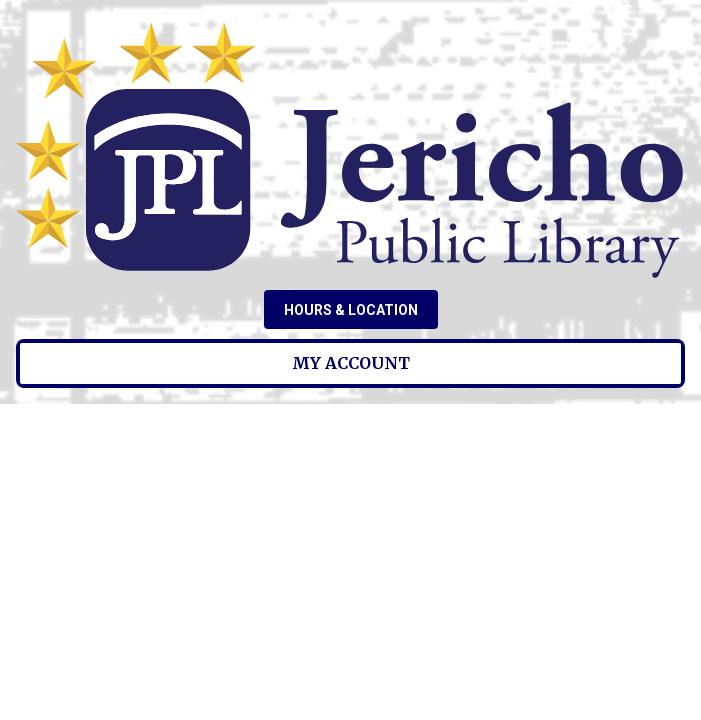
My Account (351, 363)
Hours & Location (351, 310)
